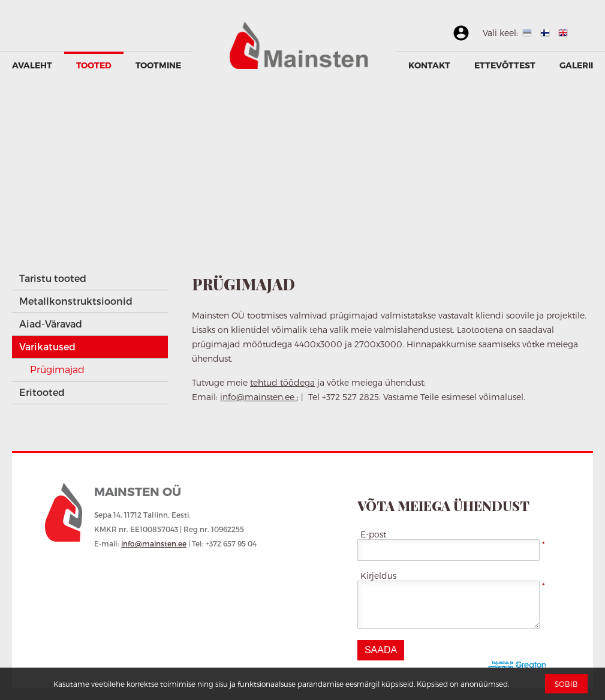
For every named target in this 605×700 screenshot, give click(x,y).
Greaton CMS (520, 666)
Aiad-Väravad (51, 324)
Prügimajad (57, 369)
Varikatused (47, 346)
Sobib (566, 684)
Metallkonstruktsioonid (76, 301)
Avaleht (32, 65)
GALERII (576, 65)
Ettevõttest (505, 65)
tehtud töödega (282, 382)
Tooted (94, 65)
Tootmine (158, 65)
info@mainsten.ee (258, 397)
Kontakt (429, 65)
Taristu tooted (53, 278)
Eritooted (42, 392)
